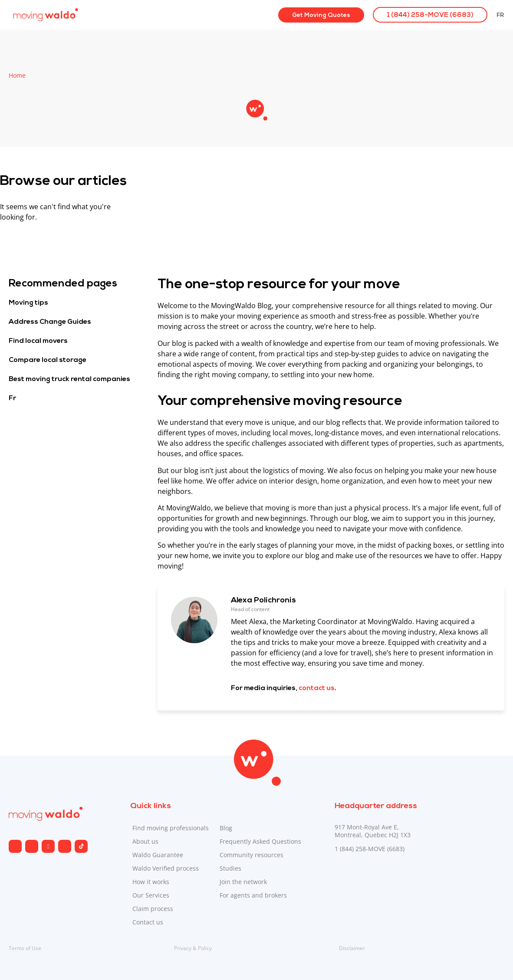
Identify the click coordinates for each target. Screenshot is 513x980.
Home (17, 75)
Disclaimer (352, 948)
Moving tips (28, 303)
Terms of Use (25, 948)
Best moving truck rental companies (69, 379)
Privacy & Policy (193, 948)
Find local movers (38, 341)
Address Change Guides (50, 322)
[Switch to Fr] (500, 15)
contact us (317, 688)
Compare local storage (48, 360)
